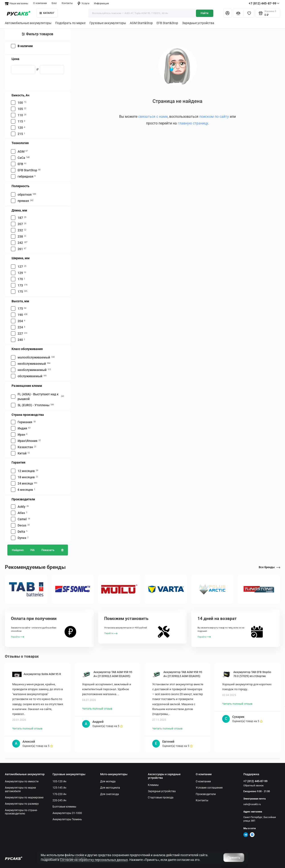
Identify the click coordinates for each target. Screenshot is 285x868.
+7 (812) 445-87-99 (264, 3)
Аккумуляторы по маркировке (24, 798)
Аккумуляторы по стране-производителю (21, 812)
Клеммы (153, 785)
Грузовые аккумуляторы (108, 23)
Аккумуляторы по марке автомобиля (20, 789)
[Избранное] (249, 13)
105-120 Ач (59, 781)
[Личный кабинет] (228, 13)
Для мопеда (108, 781)
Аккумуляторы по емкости (22, 781)
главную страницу (193, 123)
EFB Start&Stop (167, 23)
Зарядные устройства (198, 23)
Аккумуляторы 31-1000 (67, 813)
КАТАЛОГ (47, 13)
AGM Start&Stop (141, 23)
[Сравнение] (238, 13)
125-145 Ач (59, 788)
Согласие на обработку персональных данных (94, 860)
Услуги (83, 3)
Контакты (67, 3)
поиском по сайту (214, 117)
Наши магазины (17, 3)
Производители (206, 794)
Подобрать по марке (70, 23)
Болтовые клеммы (64, 807)
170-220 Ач (59, 794)
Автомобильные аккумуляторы (28, 23)
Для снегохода (110, 794)
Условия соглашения (209, 788)
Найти (205, 13)
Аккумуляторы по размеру (22, 804)
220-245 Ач (59, 800)
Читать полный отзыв (27, 728)
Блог (54, 3)
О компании (40, 3)
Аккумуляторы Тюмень (67, 819)
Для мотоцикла (110, 788)
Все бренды (269, 567)
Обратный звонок (253, 786)
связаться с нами (153, 117)
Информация (101, 3)
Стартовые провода (161, 798)
